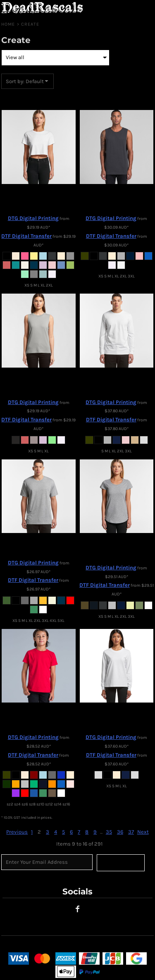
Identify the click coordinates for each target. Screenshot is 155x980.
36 (120, 832)
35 (109, 832)
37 (131, 832)
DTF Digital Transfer (26, 236)
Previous (17, 832)
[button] (132, 8)
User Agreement (22, 945)
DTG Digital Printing (33, 218)
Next (143, 832)
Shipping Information (117, 945)
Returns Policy (66, 945)
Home (8, 24)
